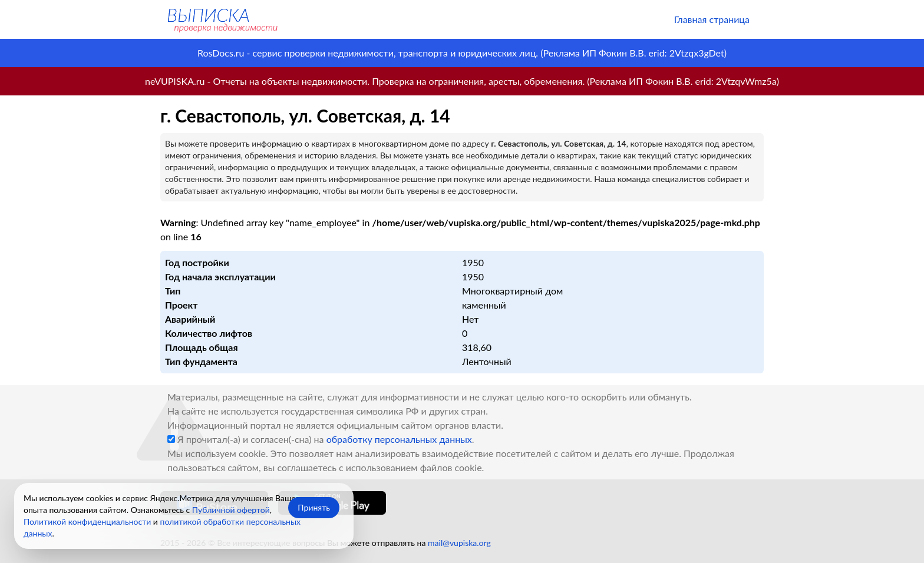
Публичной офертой (231, 510)
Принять (314, 507)
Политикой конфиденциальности (87, 521)
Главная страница (712, 19)
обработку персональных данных (399, 439)
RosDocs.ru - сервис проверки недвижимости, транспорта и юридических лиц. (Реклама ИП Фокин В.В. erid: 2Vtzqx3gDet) (462, 53)
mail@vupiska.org (459, 543)
